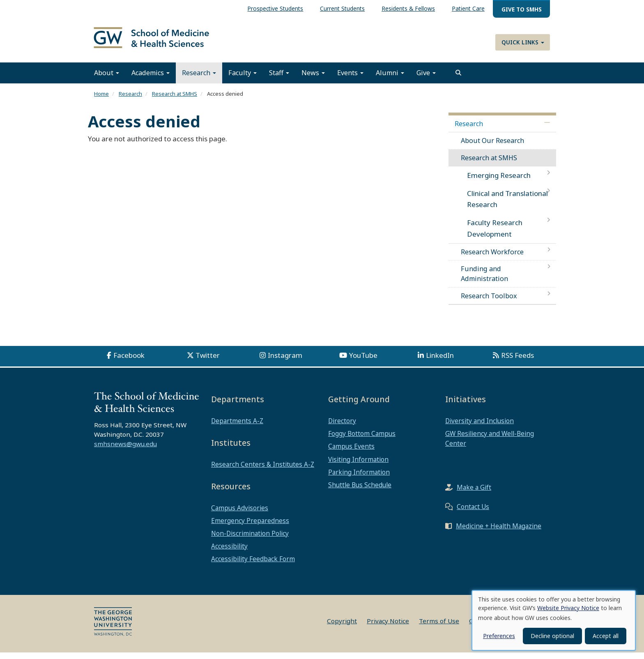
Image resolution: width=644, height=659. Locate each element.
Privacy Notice (388, 627)
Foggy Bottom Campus (362, 440)
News (313, 79)
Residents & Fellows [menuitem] (408, 8)
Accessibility (229, 553)
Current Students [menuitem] (342, 8)
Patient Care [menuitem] (468, 8)
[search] (458, 79)
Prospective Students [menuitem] (275, 8)
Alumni (390, 79)
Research (199, 79)
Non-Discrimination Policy (250, 540)
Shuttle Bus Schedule (360, 491)
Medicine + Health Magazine (499, 532)
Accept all (606, 636)
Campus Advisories (240, 514)
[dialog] (554, 620)
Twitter (208, 362)
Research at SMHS (175, 100)
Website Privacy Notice (568, 608)
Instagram (285, 362)
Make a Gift (474, 494)
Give (426, 79)
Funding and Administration (484, 280)
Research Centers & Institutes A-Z (263, 471)
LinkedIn (440, 362)
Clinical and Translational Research (507, 205)
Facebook (129, 362)
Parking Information (359, 479)
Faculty (243, 79)
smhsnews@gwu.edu (125, 450)
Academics (151, 79)
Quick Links (523, 42)
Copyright (342, 627)
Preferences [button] (499, 636)
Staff (279, 79)
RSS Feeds (517, 362)
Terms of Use (439, 627)
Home (101, 100)
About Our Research (492, 147)
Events (350, 79)
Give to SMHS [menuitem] (522, 9)
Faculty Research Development (495, 235)
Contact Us (473, 513)
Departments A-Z (237, 427)
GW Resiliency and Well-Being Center (490, 445)
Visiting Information (358, 466)
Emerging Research (499, 182)
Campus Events (351, 453)
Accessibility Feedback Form (253, 565)
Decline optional (552, 636)
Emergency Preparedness (250, 527)
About (107, 79)
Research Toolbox (489, 302)
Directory (342, 427)
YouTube (363, 362)
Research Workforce (492, 258)
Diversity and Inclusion (480, 427)
